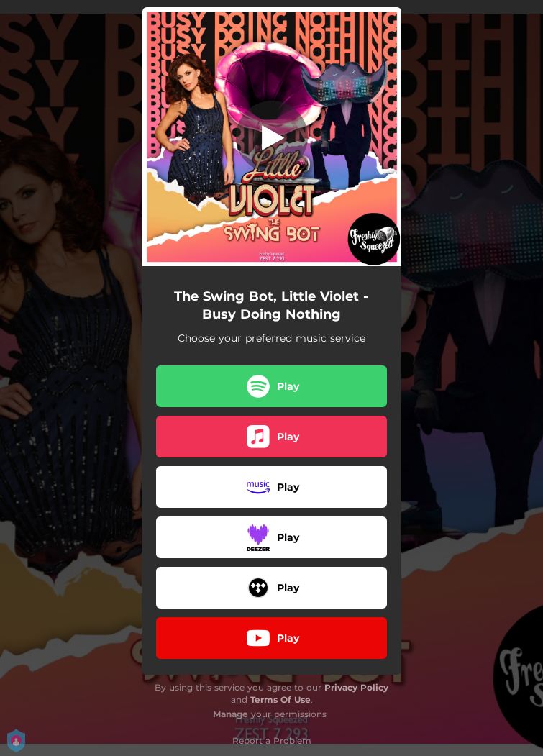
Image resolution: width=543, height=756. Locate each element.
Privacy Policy (356, 687)
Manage (231, 714)
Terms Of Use (280, 700)
